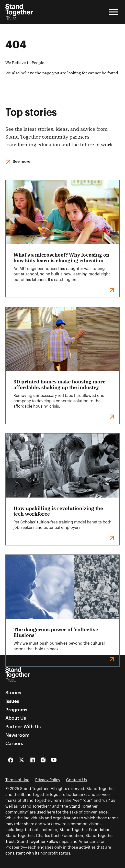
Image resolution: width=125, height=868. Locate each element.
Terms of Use (17, 780)
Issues (12, 701)
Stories (13, 693)
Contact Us (76, 780)
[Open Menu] (114, 12)
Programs (16, 710)
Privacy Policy (48, 780)
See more (22, 161)
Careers (14, 743)
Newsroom (17, 735)
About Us (16, 718)
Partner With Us (23, 727)
